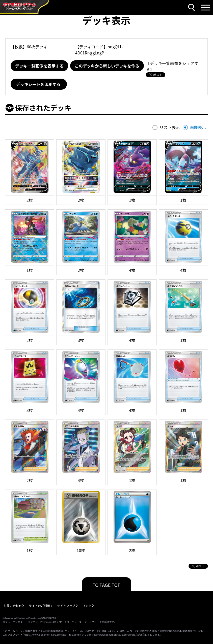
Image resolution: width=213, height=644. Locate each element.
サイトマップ (66, 606)
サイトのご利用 (39, 606)
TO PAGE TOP (107, 585)
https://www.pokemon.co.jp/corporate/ (113, 635)
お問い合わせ (13, 606)
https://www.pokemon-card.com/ (43, 635)
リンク (87, 606)
